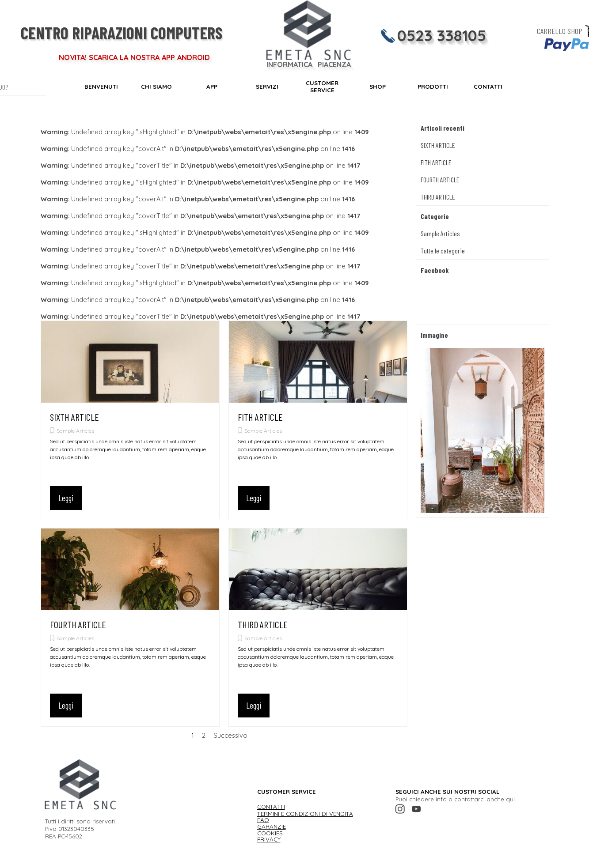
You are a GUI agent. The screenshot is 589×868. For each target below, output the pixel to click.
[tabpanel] (127, 825)
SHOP (378, 87)
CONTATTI (488, 87)
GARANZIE (272, 826)
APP (212, 87)
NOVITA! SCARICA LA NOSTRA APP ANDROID (134, 57)
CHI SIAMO (156, 87)
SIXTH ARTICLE (74, 417)
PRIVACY (269, 839)
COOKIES (270, 833)
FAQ (263, 820)
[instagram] (400, 809)
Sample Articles (75, 431)
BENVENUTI (101, 87)
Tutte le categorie (443, 251)
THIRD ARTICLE (263, 625)
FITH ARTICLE (260, 417)
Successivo (230, 735)
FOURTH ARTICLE (78, 625)
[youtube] (416, 809)
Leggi (66, 498)
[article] (130, 420)
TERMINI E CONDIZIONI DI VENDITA (305, 814)
